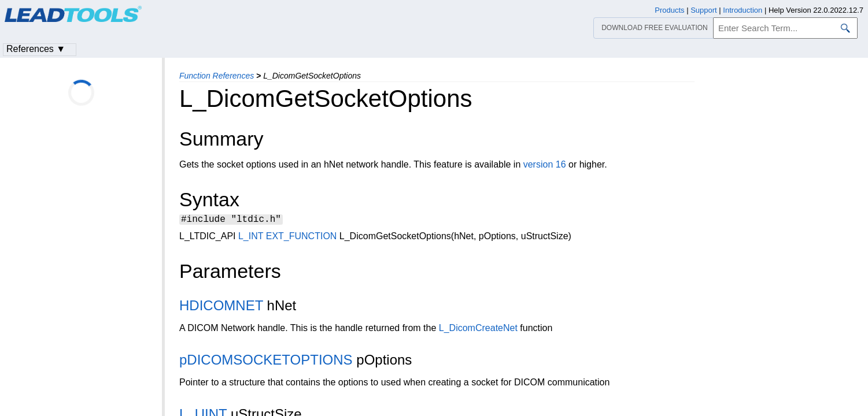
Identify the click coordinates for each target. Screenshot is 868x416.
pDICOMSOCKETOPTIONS (266, 361)
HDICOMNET (221, 307)
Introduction (743, 10)
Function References (217, 76)
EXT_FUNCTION (302, 238)
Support (704, 10)
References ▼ (36, 49)
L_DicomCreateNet (478, 330)
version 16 (545, 164)
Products (669, 10)
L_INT (251, 238)
